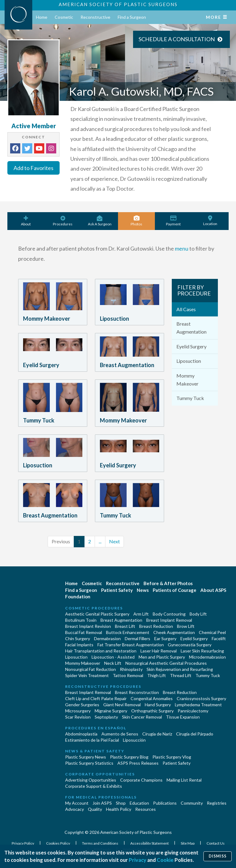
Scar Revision (78, 717)
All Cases (186, 309)
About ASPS (213, 590)
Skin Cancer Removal (142, 717)
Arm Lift (141, 614)
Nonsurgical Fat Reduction (90, 669)
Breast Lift (125, 626)
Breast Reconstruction (137, 692)
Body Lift (198, 614)
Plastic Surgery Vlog (172, 757)
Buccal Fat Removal (84, 632)
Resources (146, 809)
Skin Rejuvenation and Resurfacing (180, 669)
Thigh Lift (157, 675)
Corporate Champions (141, 780)
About (26, 221)
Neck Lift (113, 663)
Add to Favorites (33, 168)
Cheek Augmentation (174, 632)
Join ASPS (102, 803)
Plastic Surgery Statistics (89, 763)
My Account (77, 803)
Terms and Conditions (100, 843)
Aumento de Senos (120, 734)
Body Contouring (169, 614)
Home (42, 17)
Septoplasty (106, 717)
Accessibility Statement (150, 843)
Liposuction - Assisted (113, 657)
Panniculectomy (193, 711)
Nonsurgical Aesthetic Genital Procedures (166, 663)
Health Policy (119, 809)
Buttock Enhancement (128, 632)
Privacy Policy (23, 843)
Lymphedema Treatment (198, 705)
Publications (165, 803)
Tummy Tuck (190, 398)
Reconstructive (95, 17)
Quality (95, 809)
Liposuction (189, 361)
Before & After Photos (168, 583)
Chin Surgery (78, 638)
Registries (217, 803)
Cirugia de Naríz (157, 734)
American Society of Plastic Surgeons (118, 4)
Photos (136, 221)
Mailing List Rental (184, 780)
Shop (121, 803)
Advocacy (75, 809)
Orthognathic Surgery (152, 711)
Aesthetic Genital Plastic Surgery (97, 614)
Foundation (78, 597)
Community (192, 803)
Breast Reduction (156, 626)
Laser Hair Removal (159, 651)
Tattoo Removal (128, 675)
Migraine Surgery (111, 711)
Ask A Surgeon (100, 221)
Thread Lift (181, 675)
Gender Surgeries (82, 705)
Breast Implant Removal (169, 620)
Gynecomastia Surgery (190, 645)
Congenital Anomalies (152, 698)
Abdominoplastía (81, 734)
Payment (173, 221)
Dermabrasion (107, 638)
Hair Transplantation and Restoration (101, 651)
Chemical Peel (212, 632)
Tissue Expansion (183, 717)
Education (139, 803)
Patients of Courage (175, 590)
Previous (61, 541)
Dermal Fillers (138, 638)
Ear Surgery (165, 638)
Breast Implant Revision (88, 626)
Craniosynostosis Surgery (201, 698)
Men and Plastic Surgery (162, 657)
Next (114, 541)
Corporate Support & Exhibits (94, 786)
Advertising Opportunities (91, 780)
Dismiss (218, 856)
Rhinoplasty (131, 669)
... (100, 541)
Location (210, 221)
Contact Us (216, 843)
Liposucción (134, 740)
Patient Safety (117, 590)
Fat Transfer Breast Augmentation (131, 645)
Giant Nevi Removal (122, 705)
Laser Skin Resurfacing (202, 651)
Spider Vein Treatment (87, 675)
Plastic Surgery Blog (129, 757)
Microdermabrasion (207, 657)
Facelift (219, 638)
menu (182, 248)
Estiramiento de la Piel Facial (92, 740)
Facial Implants (79, 645)
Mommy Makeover (187, 380)
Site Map (188, 843)
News (143, 590)
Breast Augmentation (191, 328)
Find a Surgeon (132, 17)
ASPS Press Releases (138, 763)
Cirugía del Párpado (195, 734)
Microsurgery (78, 711)
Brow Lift (186, 626)
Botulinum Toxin (81, 620)
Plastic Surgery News (86, 757)
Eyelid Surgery (191, 346)
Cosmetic (64, 17)
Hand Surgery (158, 705)
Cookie (165, 860)
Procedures (63, 221)
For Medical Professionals (101, 797)
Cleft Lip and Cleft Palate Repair (96, 698)
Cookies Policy (58, 843)
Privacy (138, 860)
